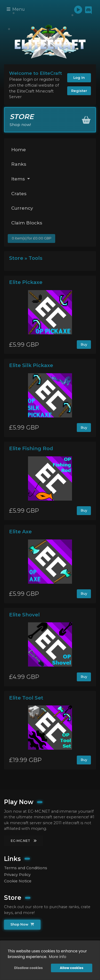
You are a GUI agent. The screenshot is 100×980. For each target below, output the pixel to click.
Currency (22, 208)
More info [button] (58, 957)
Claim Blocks (27, 223)
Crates (19, 193)
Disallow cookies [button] (28, 968)
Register (79, 91)
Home (19, 149)
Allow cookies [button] (71, 968)
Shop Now (22, 924)
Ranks (19, 164)
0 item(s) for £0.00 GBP (32, 238)
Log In (79, 77)
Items (19, 179)
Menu (16, 9)
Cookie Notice (18, 881)
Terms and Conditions (26, 868)
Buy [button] (84, 344)
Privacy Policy (17, 875)
